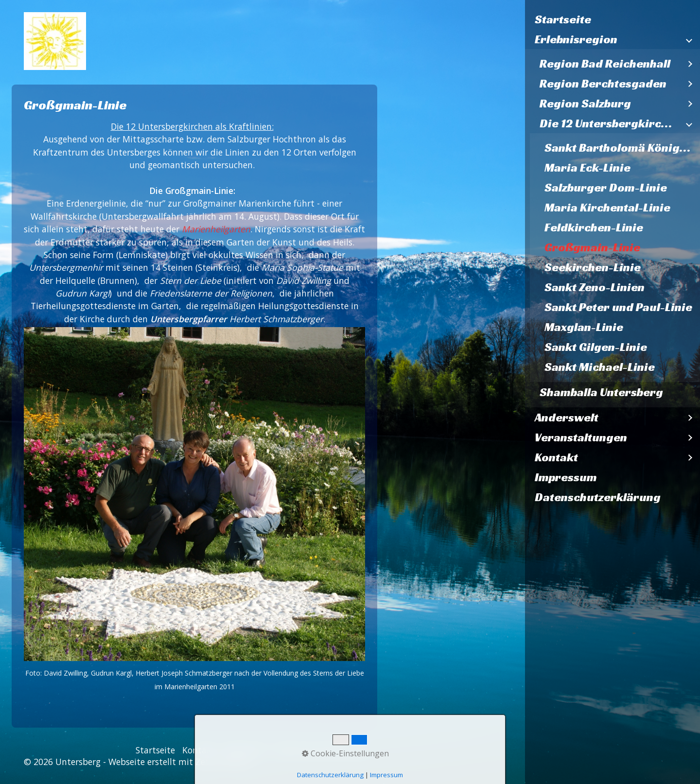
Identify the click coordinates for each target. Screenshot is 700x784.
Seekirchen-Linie (593, 267)
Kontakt (556, 457)
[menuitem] (612, 20)
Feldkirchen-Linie (594, 227)
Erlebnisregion (576, 39)
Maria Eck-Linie (587, 168)
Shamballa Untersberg (601, 392)
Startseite (563, 19)
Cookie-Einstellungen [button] (345, 753)
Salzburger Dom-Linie (606, 188)
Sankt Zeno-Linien (595, 287)
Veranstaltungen (581, 437)
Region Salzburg (585, 104)
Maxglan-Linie (584, 327)
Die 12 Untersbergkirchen (610, 123)
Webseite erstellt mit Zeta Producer (180, 762)
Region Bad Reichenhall (605, 64)
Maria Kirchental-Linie (607, 208)
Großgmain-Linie (592, 247)
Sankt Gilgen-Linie (596, 347)
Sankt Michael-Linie (600, 367)
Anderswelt (567, 418)
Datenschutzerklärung (598, 497)
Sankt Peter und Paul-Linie (618, 307)
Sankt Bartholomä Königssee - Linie (622, 148)
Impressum (566, 477)
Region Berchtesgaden (603, 84)
